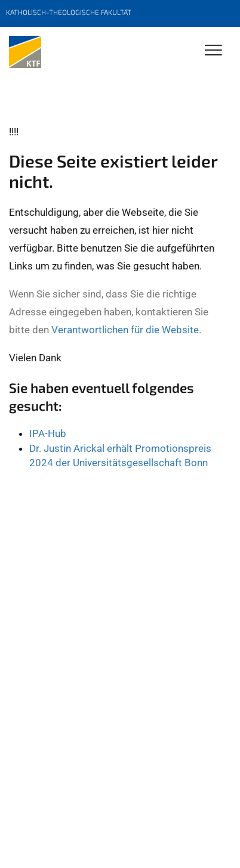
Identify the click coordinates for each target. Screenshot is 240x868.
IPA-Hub (48, 433)
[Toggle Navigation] (213, 51)
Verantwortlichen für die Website (125, 330)
